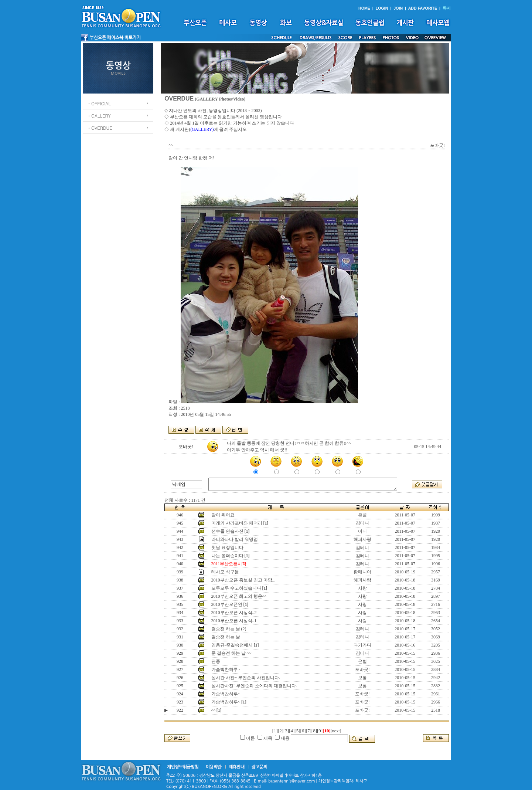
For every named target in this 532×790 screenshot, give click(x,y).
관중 (216, 661)
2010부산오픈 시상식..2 (234, 613)
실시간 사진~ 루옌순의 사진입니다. (246, 678)
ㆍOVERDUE (100, 128)
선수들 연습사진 (227, 531)
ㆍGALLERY (99, 116)
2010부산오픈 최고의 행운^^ (239, 596)
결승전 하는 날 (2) (229, 629)
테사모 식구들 (225, 572)
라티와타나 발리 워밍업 (235, 539)
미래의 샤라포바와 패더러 (237, 523)
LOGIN (382, 8)
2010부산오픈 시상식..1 (234, 621)
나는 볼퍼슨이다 (227, 556)
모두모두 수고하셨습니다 (236, 588)
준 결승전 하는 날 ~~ (231, 653)
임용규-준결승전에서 (232, 645)
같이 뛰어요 (223, 515)
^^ (213, 710)
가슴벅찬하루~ (226, 669)
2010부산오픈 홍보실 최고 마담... (243, 580)
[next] (336, 731)
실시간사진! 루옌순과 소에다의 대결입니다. (254, 686)
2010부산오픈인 (227, 604)
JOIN (398, 8)
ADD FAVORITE (423, 8)
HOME (364, 8)
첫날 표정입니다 (227, 547)
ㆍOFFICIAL (99, 103)
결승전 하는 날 (226, 637)
